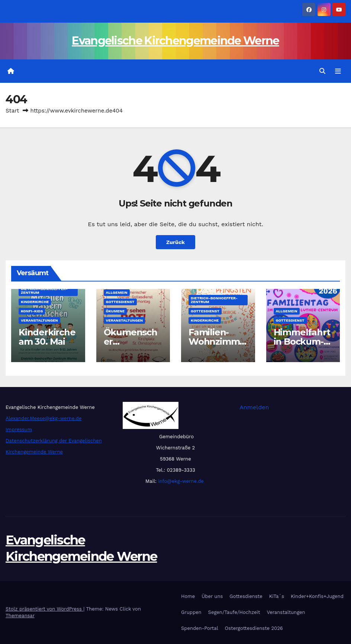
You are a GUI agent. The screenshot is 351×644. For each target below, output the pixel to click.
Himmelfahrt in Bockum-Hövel (302, 341)
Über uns (212, 596)
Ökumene (115, 311)
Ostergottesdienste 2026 (254, 628)
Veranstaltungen (39, 320)
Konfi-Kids (32, 311)
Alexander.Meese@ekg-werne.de (44, 418)
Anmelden (254, 407)
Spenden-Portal (200, 628)
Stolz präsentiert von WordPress (44, 609)
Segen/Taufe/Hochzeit (234, 612)
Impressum (19, 430)
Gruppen (191, 612)
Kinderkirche (35, 302)
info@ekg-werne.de (180, 481)
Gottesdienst (120, 302)
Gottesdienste (246, 596)
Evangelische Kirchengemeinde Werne (175, 41)
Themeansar (20, 616)
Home (188, 596)
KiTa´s (277, 596)
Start (12, 111)
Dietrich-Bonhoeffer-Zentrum (44, 291)
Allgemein (117, 292)
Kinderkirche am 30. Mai (47, 337)
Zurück (175, 242)
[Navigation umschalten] (338, 71)
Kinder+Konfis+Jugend (317, 596)
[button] (322, 71)
